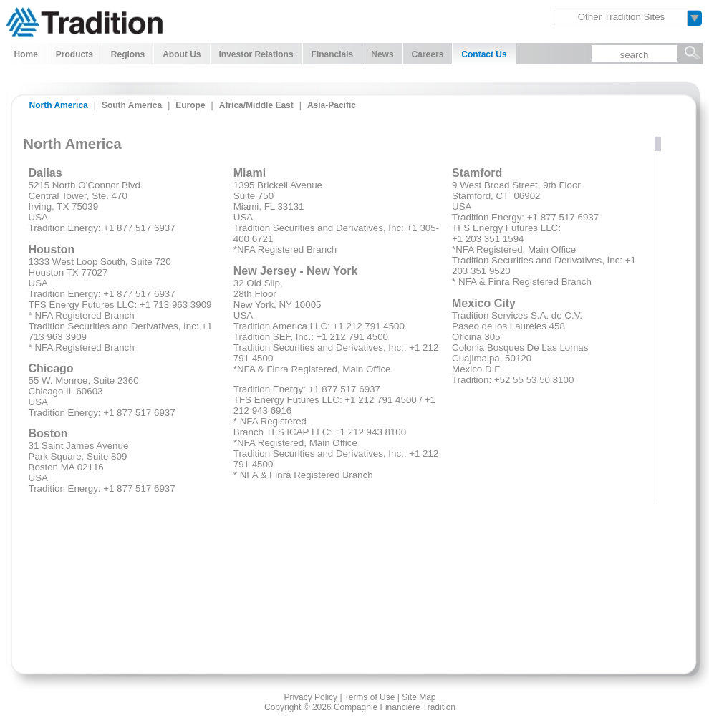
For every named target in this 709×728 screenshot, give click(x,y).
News (382, 54)
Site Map (419, 697)
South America (132, 105)
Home (26, 54)
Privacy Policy (310, 697)
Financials (333, 54)
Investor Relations (256, 54)
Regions (128, 54)
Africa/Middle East (256, 105)
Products (74, 54)
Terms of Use (370, 697)
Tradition (84, 20)
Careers (428, 54)
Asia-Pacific (332, 105)
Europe (190, 105)
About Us (182, 54)
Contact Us (484, 54)
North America (59, 105)
